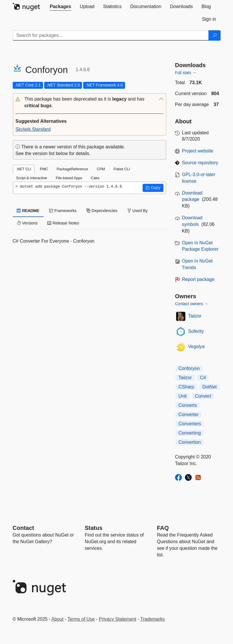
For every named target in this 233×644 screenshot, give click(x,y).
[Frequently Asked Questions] (163, 528)
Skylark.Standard (33, 129)
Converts (188, 405)
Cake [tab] (95, 178)
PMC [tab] (44, 169)
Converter (189, 414)
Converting (190, 433)
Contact (23, 528)
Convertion (190, 442)
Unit (182, 396)
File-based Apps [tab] (69, 178)
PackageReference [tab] (72, 169)
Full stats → (186, 73)
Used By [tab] (138, 211)
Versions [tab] (27, 223)
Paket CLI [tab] (122, 169)
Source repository (200, 163)
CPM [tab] (101, 169)
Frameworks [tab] (63, 211)
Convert (203, 396)
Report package (198, 279)
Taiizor (195, 316)
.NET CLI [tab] (24, 169)
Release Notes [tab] (63, 223)
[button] (90, 103)
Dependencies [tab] (102, 211)
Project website (198, 151)
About (57, 619)
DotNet (210, 387)
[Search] (215, 35)
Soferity (196, 331)
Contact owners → (192, 304)
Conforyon (189, 368)
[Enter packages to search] (111, 35)
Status (94, 528)
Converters (190, 424)
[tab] (61, 7)
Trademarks (153, 619)
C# (203, 378)
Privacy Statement (118, 619)
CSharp (186, 387)
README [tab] (28, 211)
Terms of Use (81, 619)
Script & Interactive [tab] (32, 178)
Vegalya (196, 346)
